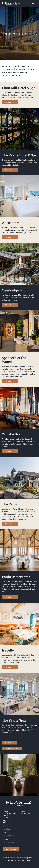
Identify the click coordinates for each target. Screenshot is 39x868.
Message (6, 839)
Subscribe (24, 858)
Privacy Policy (25, 860)
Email (4, 833)
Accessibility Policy (14, 860)
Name (4, 826)
